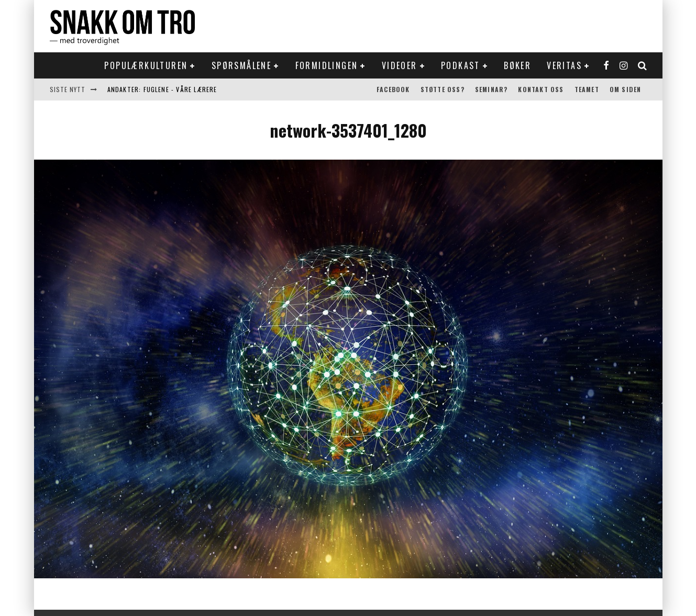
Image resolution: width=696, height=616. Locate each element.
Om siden (626, 89)
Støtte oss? (443, 89)
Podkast (461, 65)
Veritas (564, 65)
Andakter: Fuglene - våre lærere (162, 89)
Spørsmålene (241, 65)
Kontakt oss (541, 89)
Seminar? (491, 89)
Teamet (587, 89)
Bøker (517, 65)
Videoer (400, 65)
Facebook (393, 89)
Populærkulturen (146, 65)
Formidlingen (327, 65)
